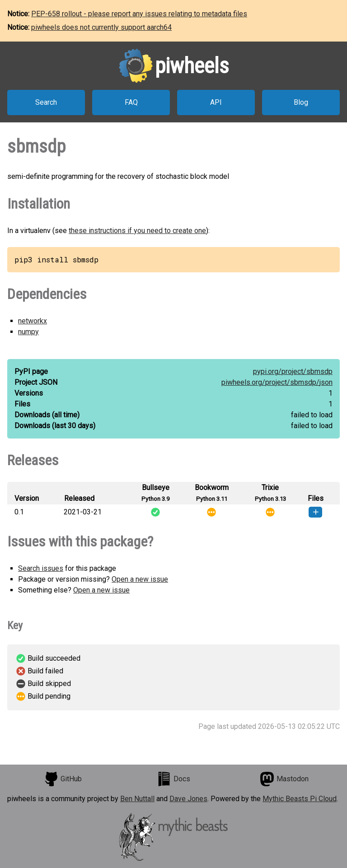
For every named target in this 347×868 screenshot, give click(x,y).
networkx (33, 321)
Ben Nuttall (137, 799)
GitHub (63, 779)
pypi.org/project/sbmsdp (293, 371)
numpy (28, 332)
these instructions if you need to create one (137, 231)
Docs (173, 779)
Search (46, 102)
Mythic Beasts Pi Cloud (300, 799)
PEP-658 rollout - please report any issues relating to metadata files (139, 14)
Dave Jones (188, 799)
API (216, 102)
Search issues (41, 568)
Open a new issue (140, 579)
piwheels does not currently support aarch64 (101, 27)
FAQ (131, 102)
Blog (301, 102)
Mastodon (284, 779)
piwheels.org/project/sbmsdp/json (277, 382)
